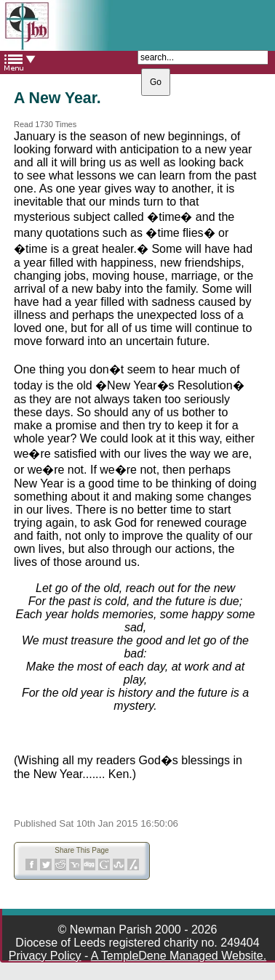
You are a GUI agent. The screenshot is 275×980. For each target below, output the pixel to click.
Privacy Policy (45, 956)
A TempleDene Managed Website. (179, 956)
